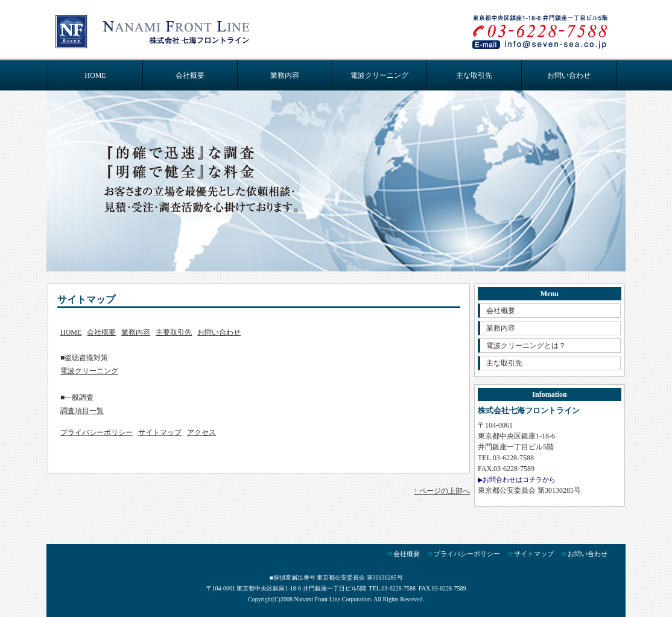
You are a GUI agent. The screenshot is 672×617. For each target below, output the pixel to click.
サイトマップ (160, 432)
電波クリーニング (379, 75)
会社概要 (190, 75)
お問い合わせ (569, 75)
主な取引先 (474, 75)
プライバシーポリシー (97, 432)
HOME (95, 75)
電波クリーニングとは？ (526, 346)
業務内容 (285, 75)
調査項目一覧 (82, 411)
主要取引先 (174, 332)
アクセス (201, 432)
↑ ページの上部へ (442, 491)
